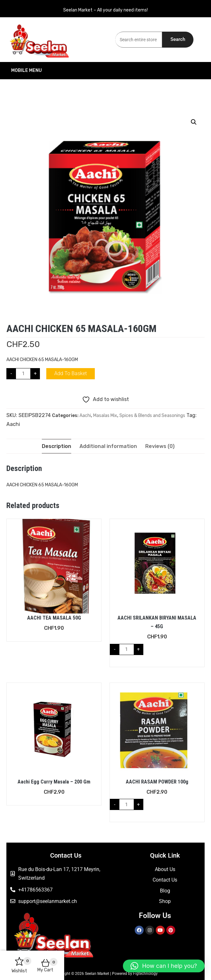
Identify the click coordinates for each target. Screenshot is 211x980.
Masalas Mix (105, 416)
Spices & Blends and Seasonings (152, 416)
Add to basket (71, 373)
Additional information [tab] (108, 446)
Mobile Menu (56, 71)
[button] (194, 122)
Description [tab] (57, 446)
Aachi (85, 416)
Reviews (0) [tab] (160, 446)
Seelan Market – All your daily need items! (105, 10)
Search (178, 39)
